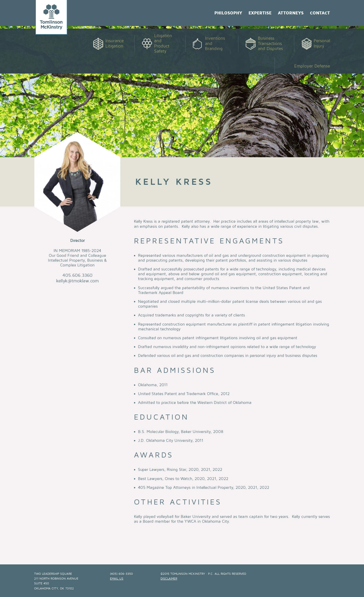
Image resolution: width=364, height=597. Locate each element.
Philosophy (228, 13)
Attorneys (291, 13)
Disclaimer (169, 579)
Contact (320, 13)
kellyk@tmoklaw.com (77, 281)
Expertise (260, 13)
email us (117, 579)
